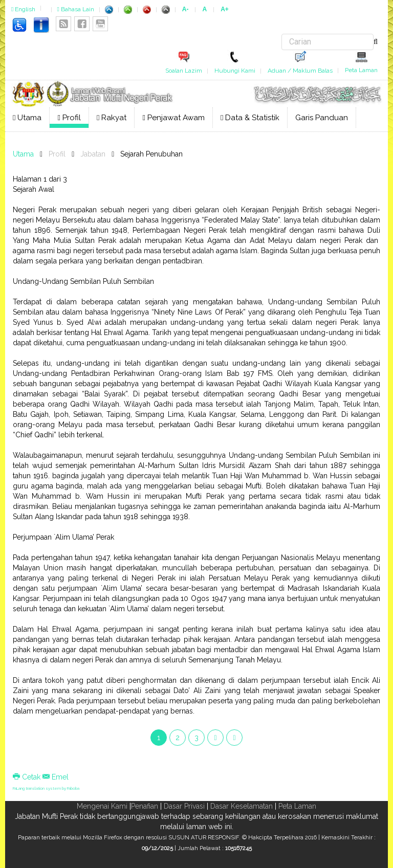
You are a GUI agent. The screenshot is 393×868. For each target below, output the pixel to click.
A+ (225, 9)
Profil (69, 118)
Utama (27, 118)
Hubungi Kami (235, 71)
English (23, 9)
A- (185, 9)
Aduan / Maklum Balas (300, 71)
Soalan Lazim (184, 71)
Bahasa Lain (75, 9)
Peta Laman (361, 70)
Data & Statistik (250, 118)
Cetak (28, 777)
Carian (282, 34)
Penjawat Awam (173, 118)
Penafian (145, 806)
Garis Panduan (322, 118)
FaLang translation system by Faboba (46, 788)
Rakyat (112, 118)
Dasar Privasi (184, 806)
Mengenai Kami (102, 806)
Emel (56, 777)
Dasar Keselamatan (242, 806)
